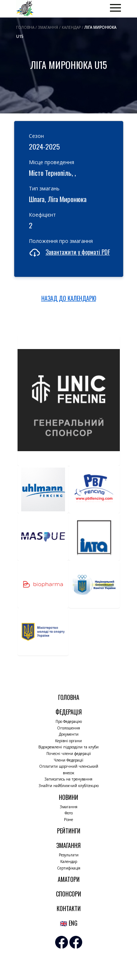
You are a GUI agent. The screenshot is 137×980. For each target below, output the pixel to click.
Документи (69, 734)
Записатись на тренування (68, 779)
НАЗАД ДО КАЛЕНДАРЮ (69, 298)
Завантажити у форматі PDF (78, 252)
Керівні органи (68, 741)
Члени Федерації (68, 760)
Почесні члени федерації (69, 754)
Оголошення (68, 728)
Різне (68, 820)
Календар (69, 861)
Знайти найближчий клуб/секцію (69, 786)
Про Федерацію (69, 721)
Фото (69, 813)
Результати (69, 855)
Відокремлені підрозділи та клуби (68, 747)
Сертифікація (69, 868)
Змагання (69, 807)
